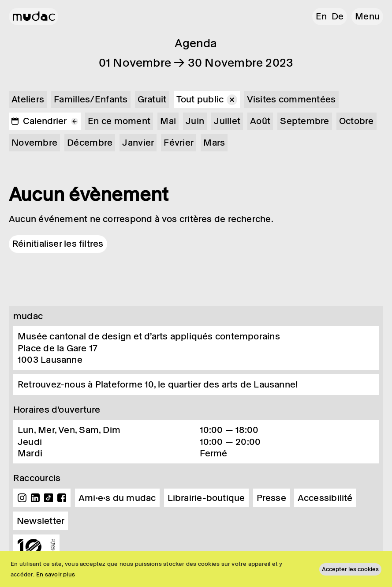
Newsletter (41, 521)
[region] (196, 569)
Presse (271, 498)
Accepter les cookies (350, 569)
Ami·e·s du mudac (117, 498)
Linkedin (35, 498)
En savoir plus (56, 574)
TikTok (49, 498)
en (321, 16)
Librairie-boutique (206, 498)
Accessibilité (325, 498)
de (338, 16)
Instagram (22, 498)
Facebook (62, 498)
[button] (367, 17)
